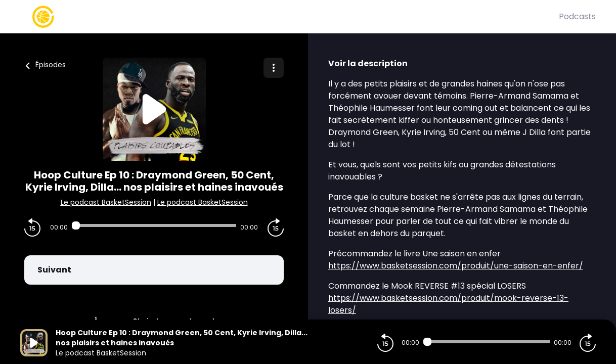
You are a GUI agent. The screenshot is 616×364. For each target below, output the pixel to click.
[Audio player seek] (154, 225)
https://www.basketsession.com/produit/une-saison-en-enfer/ (456, 266)
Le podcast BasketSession (106, 202)
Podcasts (577, 16)
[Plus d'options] (274, 68)
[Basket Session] (290, 17)
